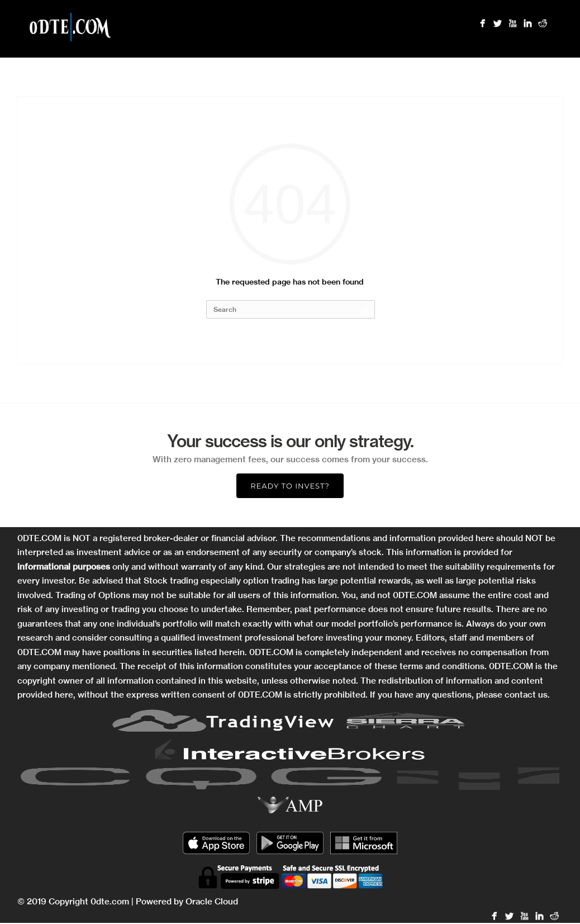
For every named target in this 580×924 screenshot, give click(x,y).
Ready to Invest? (290, 486)
